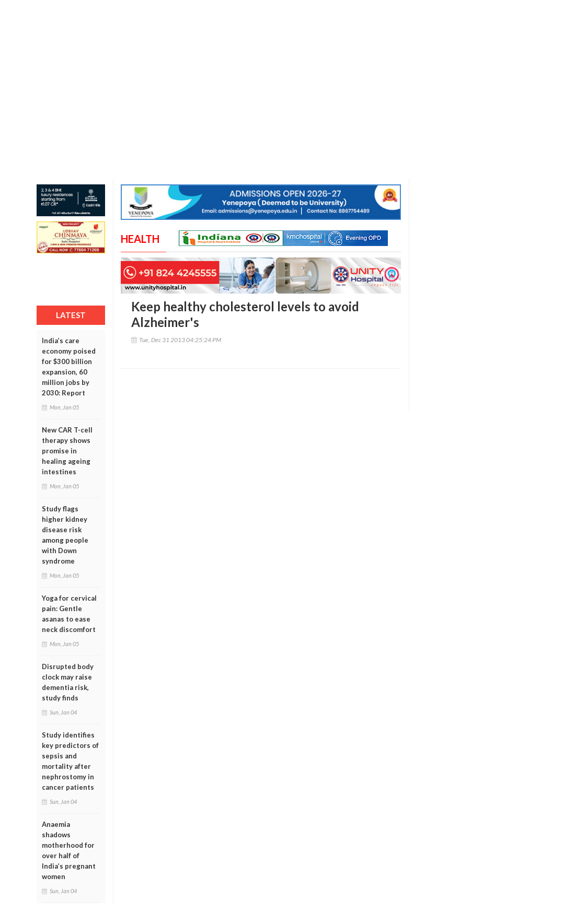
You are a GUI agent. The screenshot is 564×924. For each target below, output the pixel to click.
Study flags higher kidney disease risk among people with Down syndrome (65, 535)
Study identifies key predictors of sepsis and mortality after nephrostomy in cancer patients (70, 761)
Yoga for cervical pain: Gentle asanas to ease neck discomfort (69, 614)
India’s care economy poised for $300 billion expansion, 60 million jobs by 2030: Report (69, 367)
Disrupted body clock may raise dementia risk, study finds (68, 682)
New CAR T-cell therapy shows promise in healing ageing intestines (67, 451)
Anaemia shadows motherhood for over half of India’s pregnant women (69, 850)
